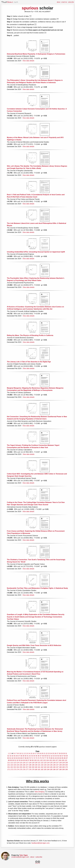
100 (35, 760)
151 (9, 767)
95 (24, 760)
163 (45, 767)
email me (64, 2)
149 (63, 765)
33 (10, 756)
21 (44, 753)
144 (48, 765)
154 (18, 767)
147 (57, 765)
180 (36, 769)
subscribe (71, 2)
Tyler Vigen (24, 855)
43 (32, 756)
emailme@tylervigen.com (20, 857)
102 (41, 760)
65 (19, 758)
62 (12, 758)
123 (45, 763)
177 (27, 769)
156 (24, 767)
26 (55, 753)
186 (54, 769)
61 (10, 758)
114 (18, 763)
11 (23, 753)
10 (21, 753)
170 (66, 767)
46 (39, 756)
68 (26, 758)
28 (60, 753)
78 (47, 758)
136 (24, 765)
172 (12, 769)
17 (36, 753)
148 (60, 765)
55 (58, 756)
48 (43, 756)
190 (66, 769)
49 (45, 756)
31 (66, 753)
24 (51, 753)
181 (39, 769)
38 (21, 756)
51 (49, 756)
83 (58, 758)
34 (12, 756)
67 (23, 758)
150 (66, 765)
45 (36, 756)
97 (28, 760)
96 (26, 760)
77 (45, 758)
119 (33, 763)
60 (8, 758)
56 (60, 756)
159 (33, 767)
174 (18, 769)
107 (57, 760)
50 (47, 756)
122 (42, 763)
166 (54, 767)
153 (15, 767)
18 (38, 753)
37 (19, 756)
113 (15, 763)
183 (45, 769)
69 (28, 758)
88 (9, 760)
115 (21, 763)
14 (29, 753)
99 (33, 760)
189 (63, 769)
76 (43, 758)
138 (30, 765)
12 (25, 753)
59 (67, 756)
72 (34, 758)
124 (48, 763)
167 (57, 767)
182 (42, 769)
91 (15, 760)
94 (22, 760)
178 (30, 769)
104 (48, 760)
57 (62, 756)
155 (21, 767)
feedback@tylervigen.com (41, 843)
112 (12, 763)
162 (42, 767)
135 (21, 765)
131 (9, 765)
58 (65, 756)
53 (54, 756)
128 (60, 763)
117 (27, 763)
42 (30, 756)
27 (58, 753)
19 (40, 753)
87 (67, 758)
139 (33, 765)
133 (15, 765)
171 (9, 769)
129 (63, 763)
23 (49, 753)
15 (31, 753)
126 (54, 763)
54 (56, 756)
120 (36, 763)
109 (63, 760)
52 (52, 756)
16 (34, 753)
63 (15, 758)
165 (51, 767)
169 (63, 767)
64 (17, 758)
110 (66, 760)
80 (52, 758)
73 (36, 758)
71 (32, 758)
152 (12, 767)
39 (23, 756)
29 (62, 753)
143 (45, 765)
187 (57, 769)
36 (17, 756)
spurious (30, 8)
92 (17, 760)
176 (24, 769)
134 (18, 765)
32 (8, 756)
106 (54, 760)
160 (36, 767)
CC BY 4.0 (38, 862)
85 (62, 758)
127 (57, 763)
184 (48, 769)
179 (33, 769)
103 (44, 760)
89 (11, 760)
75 (41, 758)
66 (21, 758)
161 (39, 767)
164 (48, 767)
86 (65, 758)
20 (42, 753)
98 (31, 760)
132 (12, 765)
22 (47, 753)
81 (54, 758)
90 (13, 760)
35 (15, 756)
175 (21, 769)
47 (41, 756)
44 (34, 756)
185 (51, 769)
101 (38, 760)
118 (30, 763)
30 (64, 753)
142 (42, 765)
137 (27, 765)
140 (36, 765)
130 (66, 763)
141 (39, 765)
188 (60, 769)
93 (20, 760)
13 (27, 753)
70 (30, 758)
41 (28, 756)
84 (60, 758)
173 (15, 769)
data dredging (40, 792)
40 (26, 756)
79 (49, 758)
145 (51, 765)
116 (24, 763)
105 (51, 760)
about (59, 2)
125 (51, 763)
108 (60, 760)
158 (30, 767)
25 (53, 753)
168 (60, 767)
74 (39, 758)
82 (56, 758)
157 (27, 767)
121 (39, 763)
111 (9, 763)
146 (54, 765)
